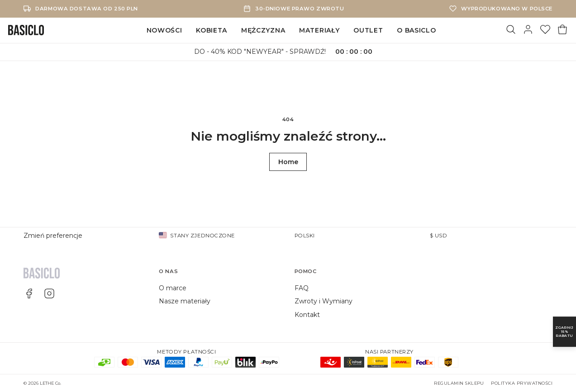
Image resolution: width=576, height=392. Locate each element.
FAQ (302, 288)
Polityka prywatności (522, 383)
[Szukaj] (511, 30)
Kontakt (307, 315)
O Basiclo (416, 30)
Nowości (164, 30)
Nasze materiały (185, 301)
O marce (173, 288)
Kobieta (212, 30)
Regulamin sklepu (459, 383)
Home (288, 162)
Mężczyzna (263, 30)
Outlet (368, 30)
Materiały (319, 30)
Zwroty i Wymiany (324, 301)
